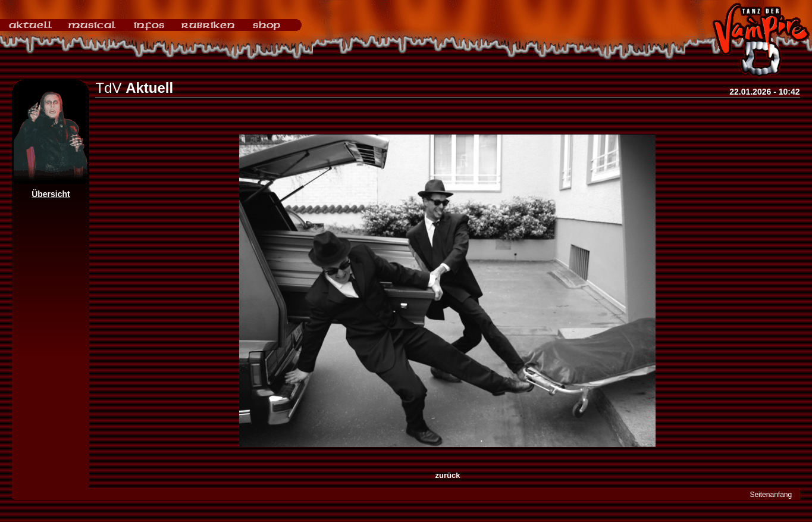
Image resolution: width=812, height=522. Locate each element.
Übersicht (51, 194)
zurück (448, 475)
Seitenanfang (771, 495)
